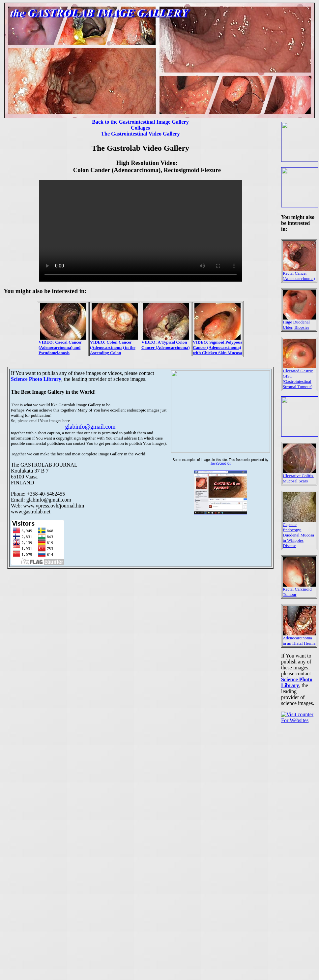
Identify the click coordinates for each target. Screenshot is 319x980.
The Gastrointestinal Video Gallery (140, 134)
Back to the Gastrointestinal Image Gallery (140, 122)
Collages (140, 128)
